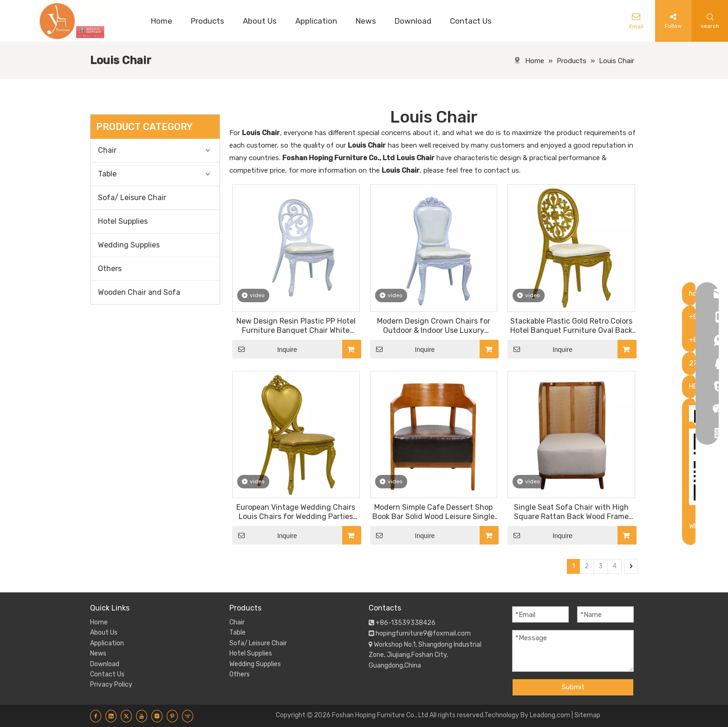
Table (107, 174)
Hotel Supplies (123, 221)
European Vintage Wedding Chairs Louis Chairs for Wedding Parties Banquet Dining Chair (296, 512)
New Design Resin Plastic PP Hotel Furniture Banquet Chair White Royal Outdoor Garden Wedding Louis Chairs (296, 326)
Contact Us (107, 674)
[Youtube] (142, 716)
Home (99, 622)
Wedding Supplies (129, 245)
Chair (107, 150)
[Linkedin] (111, 716)
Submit (573, 687)
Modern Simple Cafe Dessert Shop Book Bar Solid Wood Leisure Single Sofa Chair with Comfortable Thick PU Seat (433, 512)
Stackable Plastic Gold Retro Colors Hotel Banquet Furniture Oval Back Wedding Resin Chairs (571, 326)
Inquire (265, 349)
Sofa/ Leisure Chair (132, 198)
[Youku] (188, 716)
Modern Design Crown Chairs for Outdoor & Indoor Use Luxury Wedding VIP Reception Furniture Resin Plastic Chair (433, 326)
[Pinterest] (172, 716)
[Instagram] (157, 716)
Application (107, 643)
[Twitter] (126, 716)
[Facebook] (96, 716)
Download (105, 664)
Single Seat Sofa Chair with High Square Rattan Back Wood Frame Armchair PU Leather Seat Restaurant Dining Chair (571, 512)
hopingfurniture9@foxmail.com (423, 633)
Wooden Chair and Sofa (139, 292)
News (98, 653)
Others (110, 269)
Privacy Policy (111, 685)
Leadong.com (550, 715)
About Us (104, 633)
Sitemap (587, 715)
